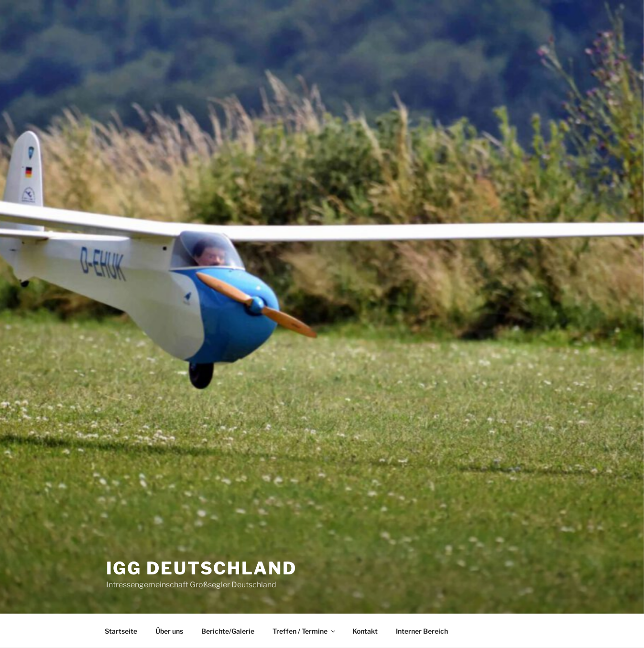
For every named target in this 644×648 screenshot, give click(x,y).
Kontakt (365, 631)
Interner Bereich (422, 631)
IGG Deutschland (202, 568)
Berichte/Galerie (228, 631)
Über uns (169, 631)
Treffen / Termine (305, 631)
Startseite (121, 631)
